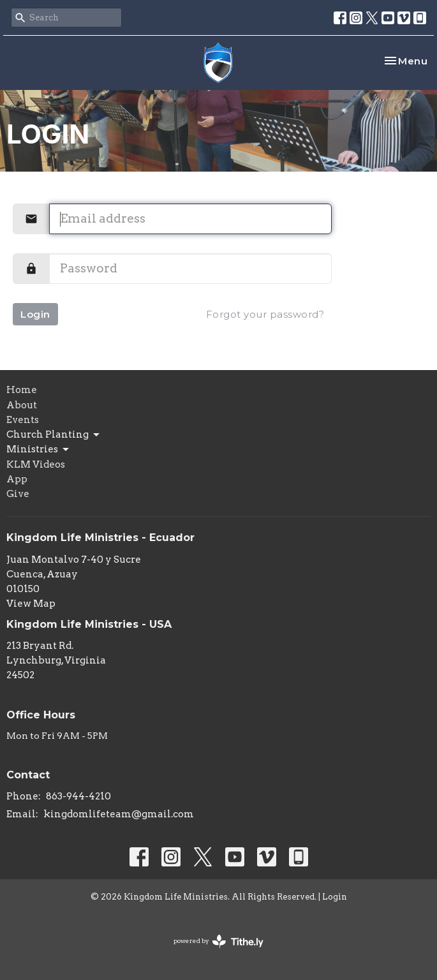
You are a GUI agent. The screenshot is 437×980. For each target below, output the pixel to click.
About (22, 405)
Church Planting (54, 435)
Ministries (39, 450)
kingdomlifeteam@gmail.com (119, 814)
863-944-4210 (78, 796)
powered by (218, 941)
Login (35, 314)
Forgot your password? (265, 314)
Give (18, 494)
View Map (31, 604)
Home (22, 390)
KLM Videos (36, 464)
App (17, 479)
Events (23, 420)
